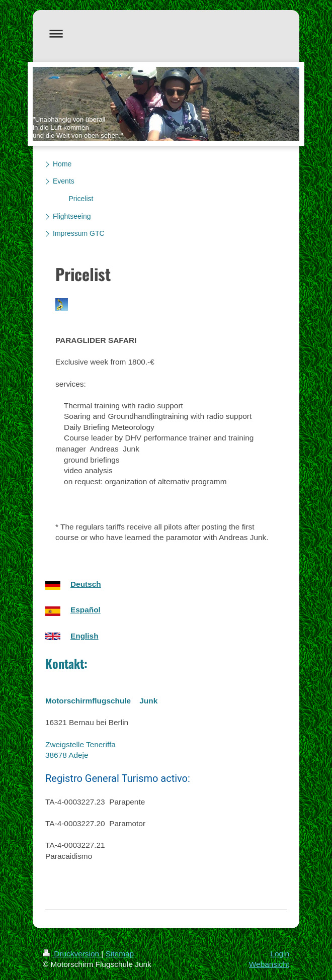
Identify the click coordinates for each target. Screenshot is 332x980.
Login (280, 954)
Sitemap (120, 954)
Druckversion (72, 954)
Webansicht (269, 964)
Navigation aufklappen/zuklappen (166, 33)
